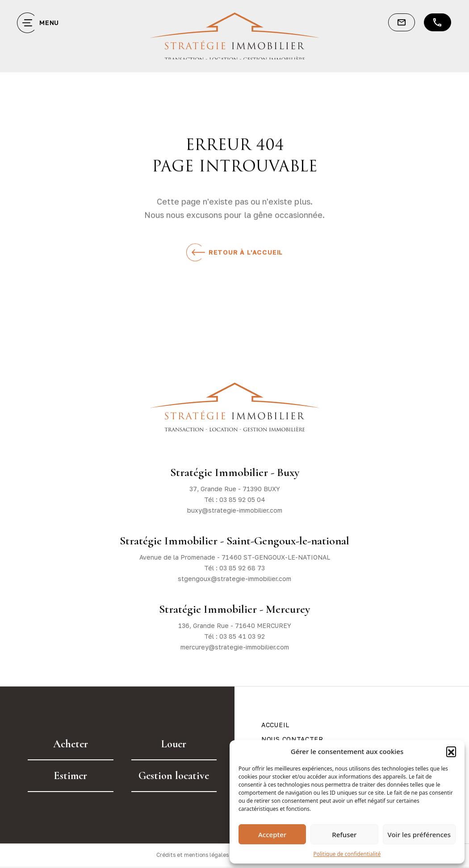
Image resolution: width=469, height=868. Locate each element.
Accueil (275, 725)
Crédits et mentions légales (192, 856)
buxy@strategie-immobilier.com (235, 510)
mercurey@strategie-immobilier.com (235, 647)
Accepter (272, 834)
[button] (451, 751)
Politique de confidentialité (347, 854)
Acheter (71, 744)
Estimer (70, 776)
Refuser (344, 834)
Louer (174, 744)
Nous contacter (292, 739)
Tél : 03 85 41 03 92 (234, 636)
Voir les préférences (419, 834)
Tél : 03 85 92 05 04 (235, 499)
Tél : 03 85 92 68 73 (234, 568)
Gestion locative (174, 776)
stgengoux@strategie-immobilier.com (234, 579)
